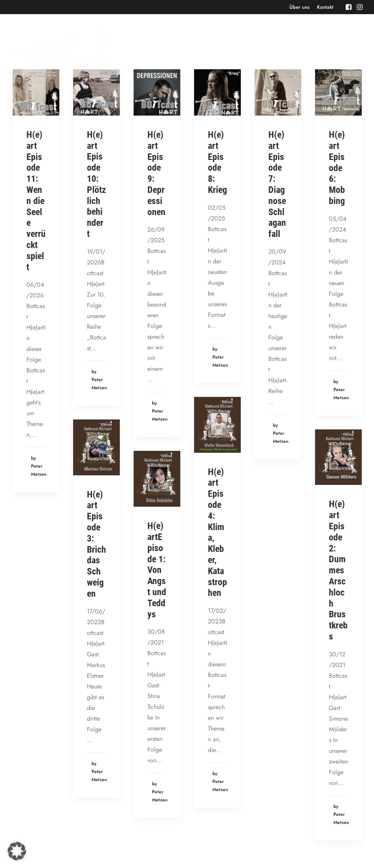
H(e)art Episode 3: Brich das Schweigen (96, 544)
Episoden (150, 48)
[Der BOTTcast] (61, 48)
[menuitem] (300, 7)
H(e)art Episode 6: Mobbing (337, 168)
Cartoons (351, 48)
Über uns (300, 7)
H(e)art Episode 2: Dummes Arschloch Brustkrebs (338, 570)
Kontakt (325, 7)
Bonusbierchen (257, 48)
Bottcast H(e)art (307, 48)
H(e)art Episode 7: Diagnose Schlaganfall (277, 184)
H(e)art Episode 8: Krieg (217, 162)
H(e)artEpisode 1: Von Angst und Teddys (157, 570)
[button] (349, 7)
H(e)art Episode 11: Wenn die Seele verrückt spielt (36, 201)
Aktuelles (214, 48)
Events (182, 48)
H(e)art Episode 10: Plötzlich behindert (96, 184)
